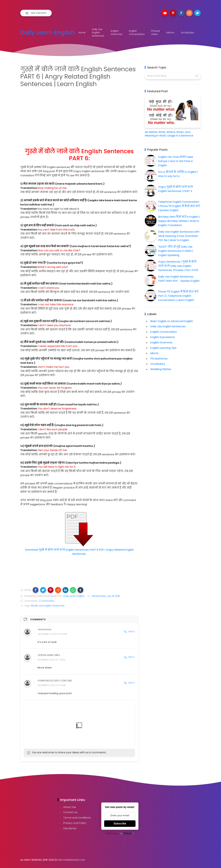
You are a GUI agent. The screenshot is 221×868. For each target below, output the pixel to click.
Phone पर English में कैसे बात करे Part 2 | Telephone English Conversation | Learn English (178, 296)
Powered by (120, 833)
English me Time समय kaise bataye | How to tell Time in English (176, 161)
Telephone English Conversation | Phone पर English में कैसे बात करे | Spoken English (179, 206)
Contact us (70, 812)
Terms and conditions (77, 818)
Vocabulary (187, 33)
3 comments (46, 601)
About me (70, 807)
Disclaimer (70, 828)
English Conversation (137, 33)
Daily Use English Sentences (98, 33)
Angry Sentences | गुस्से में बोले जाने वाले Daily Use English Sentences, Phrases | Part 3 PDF (178, 266)
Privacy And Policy (75, 823)
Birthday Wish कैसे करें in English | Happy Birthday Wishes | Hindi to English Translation (179, 221)
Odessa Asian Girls (49, 655)
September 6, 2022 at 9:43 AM (52, 634)
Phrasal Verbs (155, 33)
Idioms (170, 33)
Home (82, 33)
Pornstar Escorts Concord (55, 681)
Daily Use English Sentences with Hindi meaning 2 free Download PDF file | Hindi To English (179, 236)
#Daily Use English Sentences (48, 606)
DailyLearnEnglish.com (71, 860)
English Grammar (117, 33)
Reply (129, 632)
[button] (36, 590)
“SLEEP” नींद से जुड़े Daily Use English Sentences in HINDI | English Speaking (175, 251)
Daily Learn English (48, 33)
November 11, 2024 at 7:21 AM (51, 660)
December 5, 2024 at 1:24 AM (52, 685)
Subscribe (120, 824)
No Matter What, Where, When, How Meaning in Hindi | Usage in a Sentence (169, 134)
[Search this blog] (173, 76)
